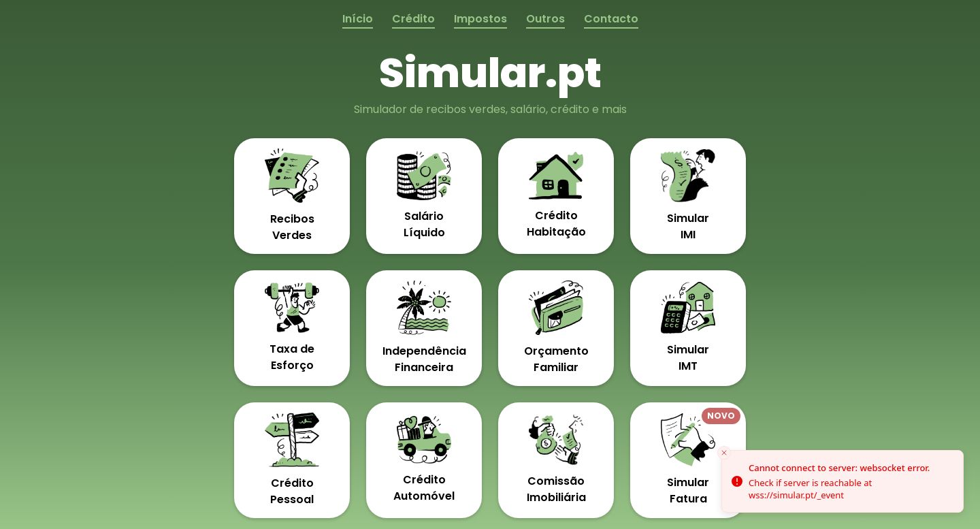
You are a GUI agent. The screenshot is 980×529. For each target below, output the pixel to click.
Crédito (413, 19)
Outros (545, 19)
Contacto (611, 19)
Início (358, 19)
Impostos (480, 19)
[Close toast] (724, 453)
